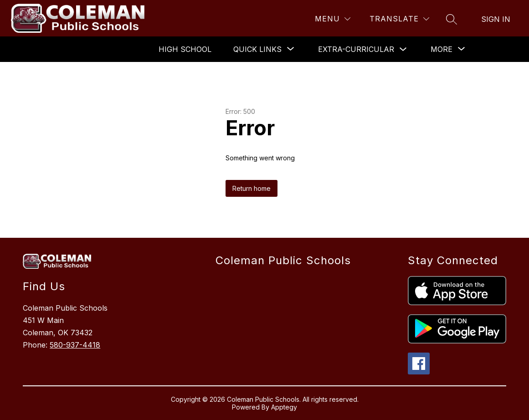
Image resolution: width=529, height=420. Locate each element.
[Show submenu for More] (442, 49)
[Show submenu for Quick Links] (257, 49)
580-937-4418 (75, 345)
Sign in (496, 19)
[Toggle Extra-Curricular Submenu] (403, 49)
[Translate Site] (399, 19)
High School (185, 49)
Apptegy (284, 407)
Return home (252, 188)
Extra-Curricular (356, 49)
